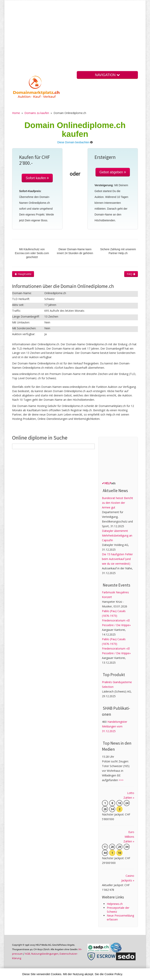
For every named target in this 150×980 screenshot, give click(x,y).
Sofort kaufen (37, 178)
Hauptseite (23, 274)
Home (16, 113)
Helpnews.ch (115, 904)
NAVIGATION (107, 75)
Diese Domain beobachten (74, 142)
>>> (121, 780)
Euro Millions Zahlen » (129, 837)
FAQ (131, 274)
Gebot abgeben (113, 172)
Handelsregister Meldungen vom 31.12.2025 (115, 726)
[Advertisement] (75, 39)
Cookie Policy (113, 974)
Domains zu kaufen (37, 113)
